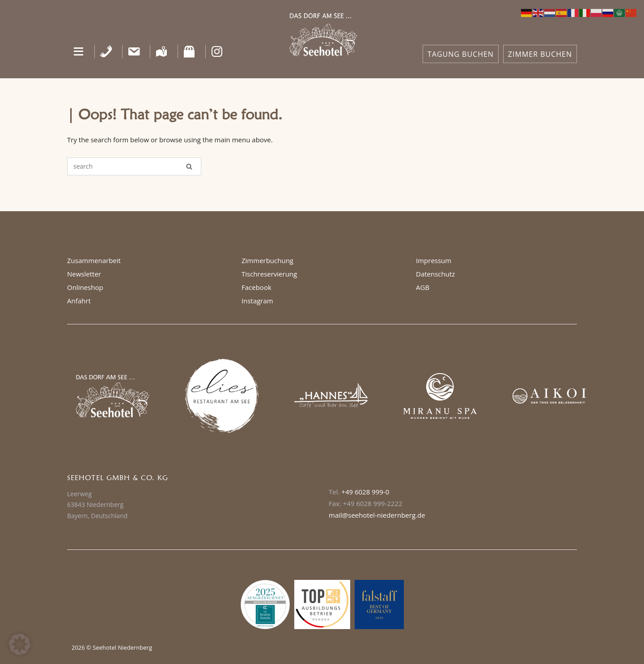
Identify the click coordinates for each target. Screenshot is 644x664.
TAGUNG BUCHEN (461, 54)
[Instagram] (217, 51)
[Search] (189, 166)
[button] (78, 51)
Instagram (257, 301)
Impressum (434, 260)
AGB (423, 287)
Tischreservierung (269, 274)
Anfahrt (79, 301)
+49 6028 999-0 (365, 492)
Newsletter (84, 274)
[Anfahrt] (162, 51)
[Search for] (134, 166)
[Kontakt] (134, 51)
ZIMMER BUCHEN (540, 54)
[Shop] (189, 51)
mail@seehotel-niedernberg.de (377, 515)
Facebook (256, 287)
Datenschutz (435, 274)
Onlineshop (85, 287)
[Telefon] (106, 51)
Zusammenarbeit (94, 260)
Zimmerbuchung (267, 260)
